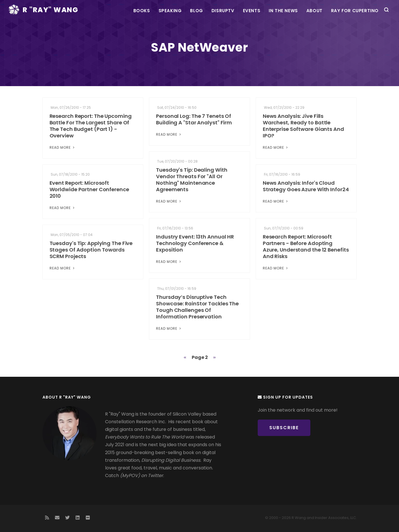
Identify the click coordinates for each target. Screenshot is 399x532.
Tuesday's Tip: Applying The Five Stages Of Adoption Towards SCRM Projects (91, 250)
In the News (283, 11)
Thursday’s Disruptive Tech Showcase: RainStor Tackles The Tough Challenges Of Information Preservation (197, 307)
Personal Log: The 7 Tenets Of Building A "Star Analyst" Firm (194, 119)
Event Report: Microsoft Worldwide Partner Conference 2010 (89, 189)
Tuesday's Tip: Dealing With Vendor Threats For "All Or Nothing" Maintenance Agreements (192, 180)
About (314, 11)
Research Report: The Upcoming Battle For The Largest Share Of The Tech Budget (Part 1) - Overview (91, 126)
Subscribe (284, 428)
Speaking (170, 11)
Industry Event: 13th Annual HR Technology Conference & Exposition (195, 243)
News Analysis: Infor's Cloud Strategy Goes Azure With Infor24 (306, 186)
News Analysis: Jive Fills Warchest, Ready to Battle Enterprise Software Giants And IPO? (303, 126)
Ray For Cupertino (355, 11)
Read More (63, 147)
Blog (196, 11)
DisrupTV (223, 11)
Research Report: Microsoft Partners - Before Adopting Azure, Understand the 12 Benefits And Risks (306, 246)
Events (252, 11)
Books (142, 11)
